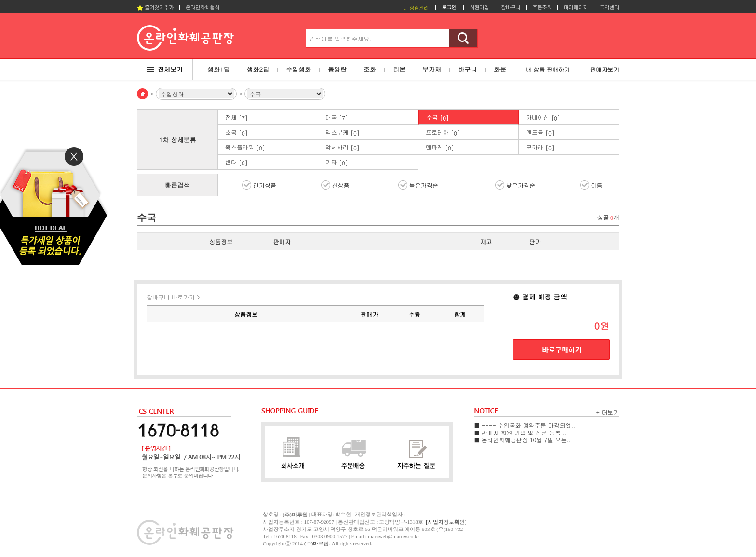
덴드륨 (540, 132)
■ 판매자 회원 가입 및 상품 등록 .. (520, 432)
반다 (236, 162)
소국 (236, 132)
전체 (236, 117)
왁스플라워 (245, 147)
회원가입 (479, 7)
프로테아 (443, 132)
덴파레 (440, 147)
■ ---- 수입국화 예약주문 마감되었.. (525, 425)
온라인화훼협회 (202, 7)
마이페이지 (576, 7)
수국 (438, 117)
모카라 (540, 147)
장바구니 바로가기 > (174, 297)
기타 (337, 162)
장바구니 (511, 7)
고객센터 (609, 7)
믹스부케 (343, 132)
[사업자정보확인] (446, 522)
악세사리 (343, 147)
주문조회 (542, 7)
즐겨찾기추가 (155, 7)
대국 (337, 117)
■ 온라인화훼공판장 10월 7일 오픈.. (522, 440)
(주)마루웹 (317, 543)
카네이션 (543, 117)
